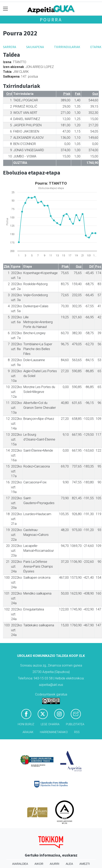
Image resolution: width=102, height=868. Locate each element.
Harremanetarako (54, 732)
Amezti (85, 864)
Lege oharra (50, 724)
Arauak (28, 732)
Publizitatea (75, 724)
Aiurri (55, 864)
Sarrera (10, 47)
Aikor (39, 864)
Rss (77, 732)
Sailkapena (35, 47)
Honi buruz (26, 724)
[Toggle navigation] (6, 9)
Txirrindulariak (67, 47)
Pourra (51, 20)
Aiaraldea (20, 864)
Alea (69, 864)
